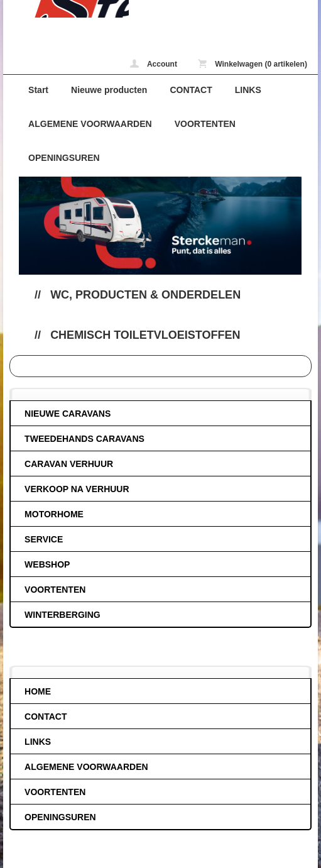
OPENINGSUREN (64, 158)
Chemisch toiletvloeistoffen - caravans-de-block (66, 9)
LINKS (248, 90)
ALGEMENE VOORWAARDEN (90, 124)
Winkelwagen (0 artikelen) (253, 64)
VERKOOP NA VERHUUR (77, 489)
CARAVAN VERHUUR (69, 464)
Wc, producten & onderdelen (145, 295)
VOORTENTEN (205, 124)
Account (154, 64)
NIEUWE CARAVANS (68, 414)
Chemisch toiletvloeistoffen (145, 335)
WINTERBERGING (63, 615)
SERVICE (44, 539)
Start (38, 90)
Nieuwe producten (109, 90)
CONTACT (191, 90)
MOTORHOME (54, 514)
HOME (38, 691)
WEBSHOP (47, 564)
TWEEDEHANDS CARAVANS (84, 439)
